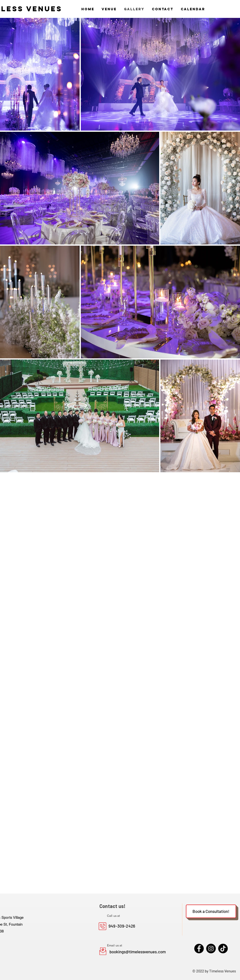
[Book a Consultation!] (211, 911)
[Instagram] (211, 949)
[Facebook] (199, 949)
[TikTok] (223, 949)
